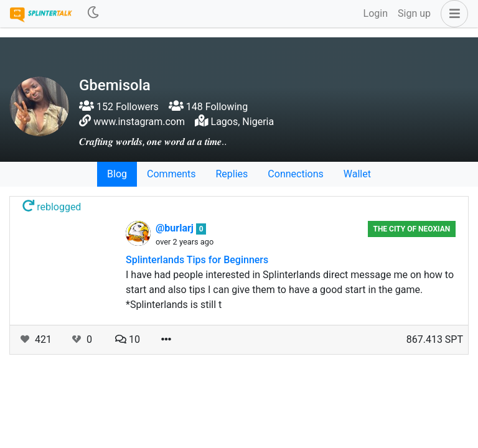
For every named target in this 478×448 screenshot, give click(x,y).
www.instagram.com (139, 122)
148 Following (208, 107)
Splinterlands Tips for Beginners (197, 260)
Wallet (357, 174)
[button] (452, 14)
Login (376, 13)
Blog (117, 174)
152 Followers (119, 107)
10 (128, 339)
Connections (295, 174)
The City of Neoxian (411, 229)
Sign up (414, 13)
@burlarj (176, 228)
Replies (232, 174)
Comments (171, 174)
